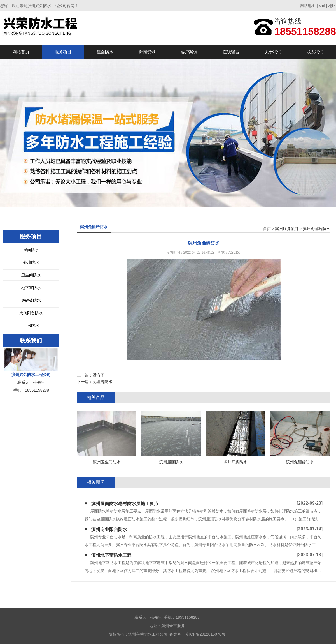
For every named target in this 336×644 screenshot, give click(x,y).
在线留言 (231, 52)
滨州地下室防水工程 (111, 555)
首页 (267, 229)
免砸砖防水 (31, 300)
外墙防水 (31, 262)
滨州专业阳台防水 (109, 529)
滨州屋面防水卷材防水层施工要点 (125, 504)
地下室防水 (31, 288)
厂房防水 (31, 326)
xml (322, 6)
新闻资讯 (147, 52)
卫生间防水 (31, 275)
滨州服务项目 (287, 229)
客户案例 (189, 52)
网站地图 (308, 6)
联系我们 (315, 52)
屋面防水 (105, 52)
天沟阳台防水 (31, 313)
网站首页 (21, 52)
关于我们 (273, 52)
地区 (332, 6)
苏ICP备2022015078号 (205, 634)
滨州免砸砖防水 (316, 229)
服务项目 (63, 52)
